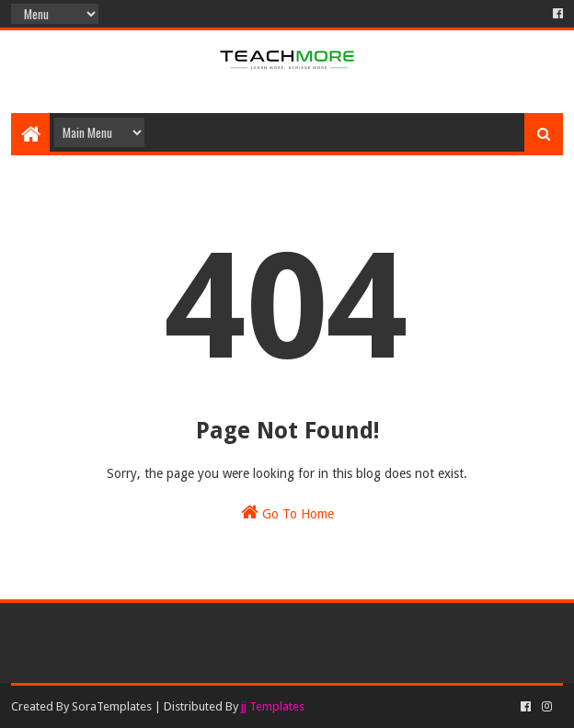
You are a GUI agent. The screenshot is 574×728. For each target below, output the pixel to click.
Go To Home (287, 512)
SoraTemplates (112, 706)
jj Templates (273, 706)
